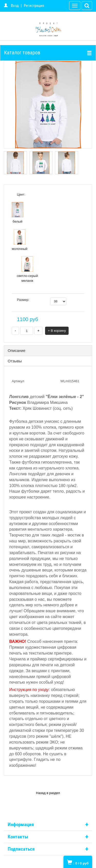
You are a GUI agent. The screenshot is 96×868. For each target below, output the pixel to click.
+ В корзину (57, 331)
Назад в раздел (48, 793)
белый (18, 213)
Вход (15, 6)
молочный (20, 240)
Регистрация (34, 6)
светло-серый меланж (27, 269)
